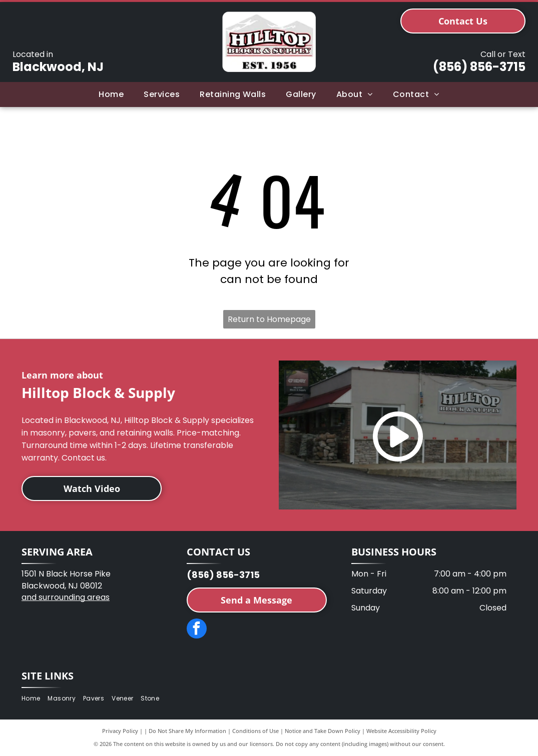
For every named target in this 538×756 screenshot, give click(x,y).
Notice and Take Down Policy (323, 731)
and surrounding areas (66, 597)
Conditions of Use (255, 731)
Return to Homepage (269, 319)
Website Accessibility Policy (401, 731)
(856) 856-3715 (479, 67)
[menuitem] (111, 94)
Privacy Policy (120, 731)
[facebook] (197, 630)
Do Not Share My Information (187, 731)
